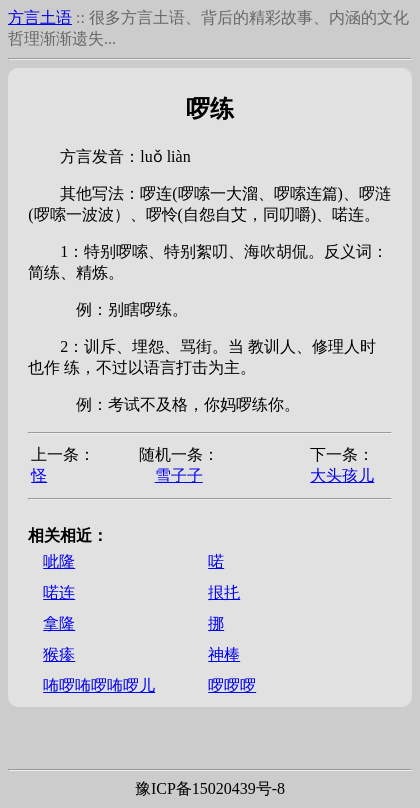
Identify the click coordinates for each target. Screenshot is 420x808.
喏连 (59, 592)
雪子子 (179, 475)
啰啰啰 (232, 685)
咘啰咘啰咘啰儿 (99, 685)
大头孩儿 (342, 475)
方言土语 (40, 17)
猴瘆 (59, 654)
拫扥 (224, 592)
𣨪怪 (39, 475)
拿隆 (59, 623)
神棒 (224, 654)
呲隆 (59, 561)
